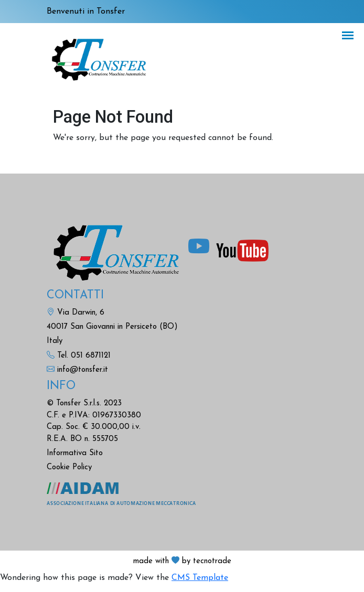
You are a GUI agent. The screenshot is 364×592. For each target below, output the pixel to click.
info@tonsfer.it (83, 370)
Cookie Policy (69, 467)
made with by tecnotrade (182, 561)
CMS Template (200, 578)
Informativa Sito (75, 453)
